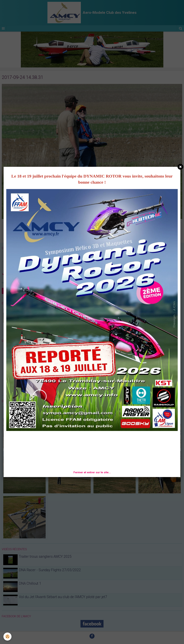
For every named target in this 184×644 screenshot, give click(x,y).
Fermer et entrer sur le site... (92, 472)
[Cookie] (8, 637)
